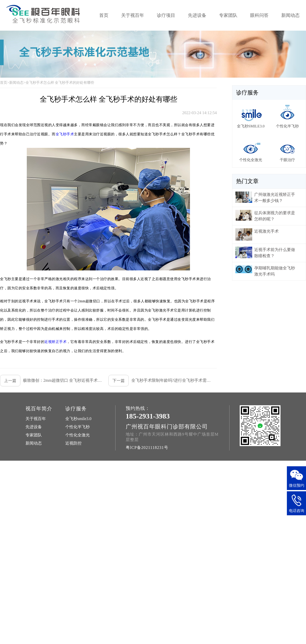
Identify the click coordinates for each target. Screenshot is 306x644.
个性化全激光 (78, 435)
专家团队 (228, 15)
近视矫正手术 (55, 342)
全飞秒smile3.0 (78, 419)
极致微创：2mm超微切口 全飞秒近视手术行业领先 (52, 381)
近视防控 (73, 443)
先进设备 (197, 15)
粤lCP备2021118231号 (147, 448)
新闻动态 (290, 15)
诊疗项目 (166, 15)
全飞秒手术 (65, 134)
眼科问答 (259, 15)
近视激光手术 (266, 231)
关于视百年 (133, 15)
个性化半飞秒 (78, 427)
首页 (104, 15)
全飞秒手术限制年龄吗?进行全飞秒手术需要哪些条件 (160, 381)
